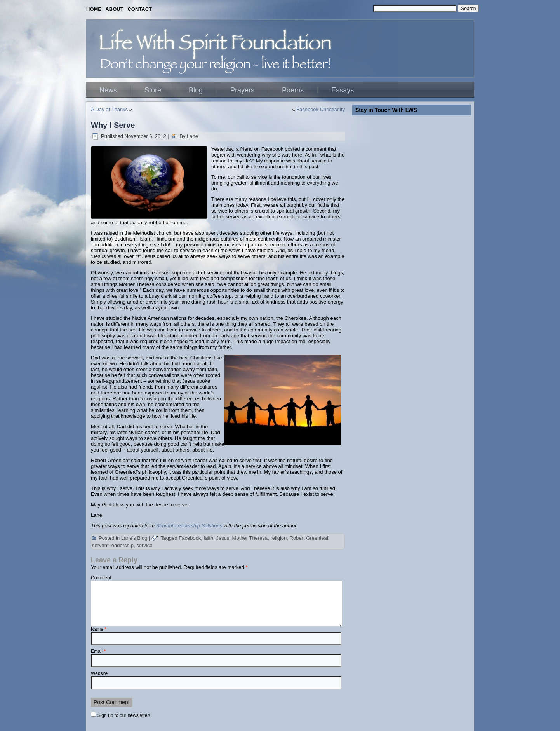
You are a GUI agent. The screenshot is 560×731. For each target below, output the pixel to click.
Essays (343, 90)
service (144, 545)
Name (99, 629)
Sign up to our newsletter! (124, 715)
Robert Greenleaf (309, 538)
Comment (101, 578)
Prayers (242, 90)
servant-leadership (113, 545)
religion (278, 538)
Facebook (190, 538)
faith (209, 538)
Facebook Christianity (321, 109)
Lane (192, 136)
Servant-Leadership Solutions (189, 526)
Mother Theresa (250, 538)
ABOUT (114, 9)
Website (99, 673)
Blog (196, 90)
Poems (293, 90)
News (108, 90)
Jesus (223, 538)
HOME (94, 9)
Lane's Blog (134, 538)
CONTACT (140, 9)
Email (98, 651)
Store (153, 90)
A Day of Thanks (109, 109)
